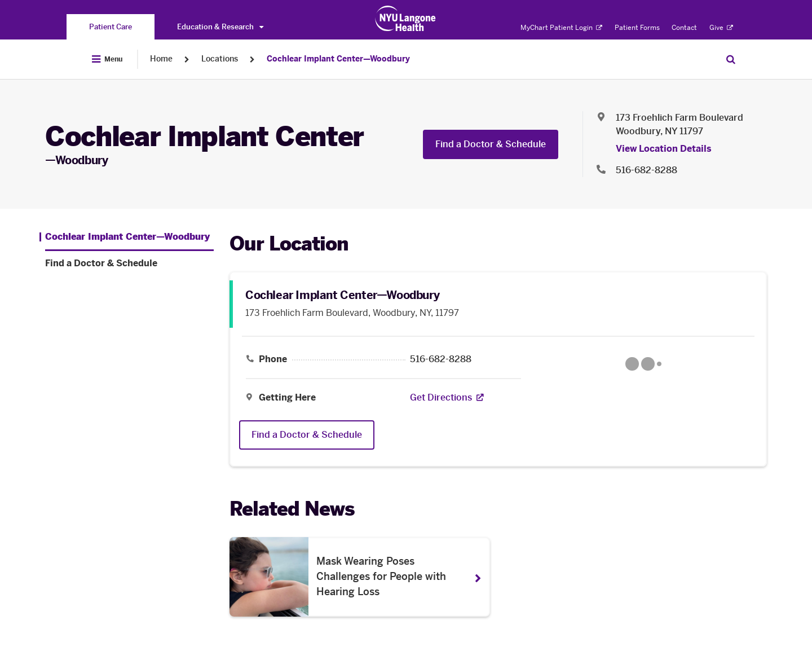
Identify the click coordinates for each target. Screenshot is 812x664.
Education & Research (220, 27)
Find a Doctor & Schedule (491, 144)
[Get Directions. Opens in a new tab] (441, 398)
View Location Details (664, 149)
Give (721, 28)
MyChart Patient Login (561, 28)
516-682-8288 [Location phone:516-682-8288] (646, 170)
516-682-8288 (441, 359)
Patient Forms (637, 28)
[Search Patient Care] (731, 59)
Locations (220, 59)
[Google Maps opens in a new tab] (643, 364)
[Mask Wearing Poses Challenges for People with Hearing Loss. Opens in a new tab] (360, 577)
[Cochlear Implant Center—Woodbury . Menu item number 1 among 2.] (125, 237)
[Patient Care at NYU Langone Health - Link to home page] (406, 19)
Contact (684, 28)
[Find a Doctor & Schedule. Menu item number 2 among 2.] (129, 263)
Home (161, 59)
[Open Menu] (107, 59)
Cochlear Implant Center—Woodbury (338, 59)
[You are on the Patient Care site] (111, 27)
